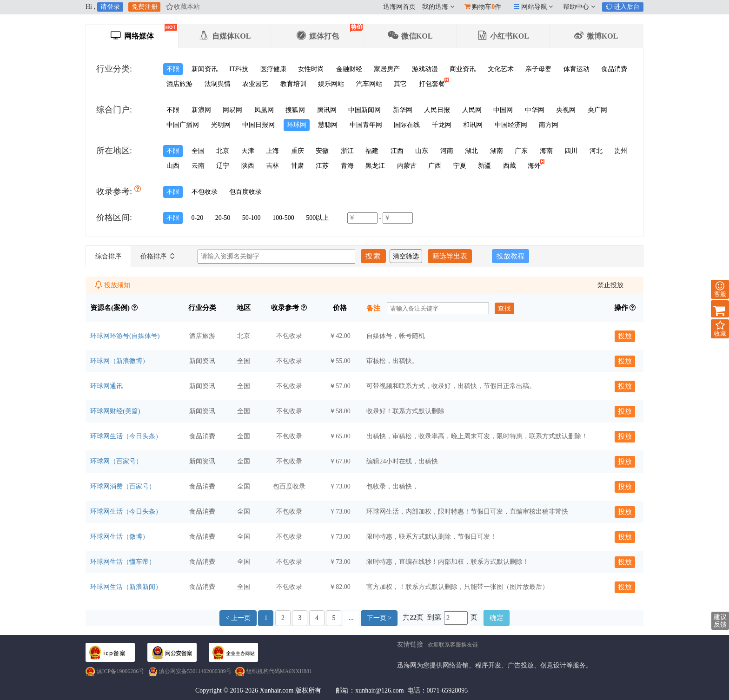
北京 (223, 151)
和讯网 (473, 125)
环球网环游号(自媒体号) (125, 336)
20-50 (223, 218)
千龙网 (442, 125)
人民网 (472, 110)
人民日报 (437, 110)
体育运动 (577, 69)
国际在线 (407, 125)
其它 (400, 84)
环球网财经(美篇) (115, 411)
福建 (372, 151)
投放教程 (510, 256)
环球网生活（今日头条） (126, 436)
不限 (173, 69)
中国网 (503, 110)
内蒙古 (407, 166)
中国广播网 (183, 125)
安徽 (322, 151)
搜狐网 (295, 110)
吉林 (272, 166)
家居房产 (387, 69)
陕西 (248, 166)
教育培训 (293, 84)
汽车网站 (369, 84)
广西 (435, 166)
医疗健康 (273, 69)
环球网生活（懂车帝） (123, 562)
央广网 (597, 110)
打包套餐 (434, 83)
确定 (497, 618)
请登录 (110, 7)
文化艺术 (501, 69)
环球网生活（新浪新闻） (126, 587)
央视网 (566, 110)
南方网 (549, 125)
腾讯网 (327, 110)
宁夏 (460, 166)
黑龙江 (375, 166)
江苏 (322, 166)
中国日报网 (258, 125)
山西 (173, 166)
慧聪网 (328, 125)
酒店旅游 (179, 84)
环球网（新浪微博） (119, 361)
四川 (571, 151)
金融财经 (349, 69)
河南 (447, 151)
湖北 (471, 151)
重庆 (298, 151)
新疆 (484, 166)
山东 (422, 151)
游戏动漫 (425, 69)
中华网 (535, 110)
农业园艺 (255, 84)
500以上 (317, 218)
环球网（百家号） (116, 461)
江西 (397, 151)
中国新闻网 (364, 110)
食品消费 (614, 69)
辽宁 (223, 166)
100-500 (283, 218)
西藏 (510, 166)
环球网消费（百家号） (123, 486)
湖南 (497, 151)
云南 (198, 166)
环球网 (297, 125)
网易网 (232, 110)
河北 (596, 151)
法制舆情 (218, 84)
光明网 (221, 125)
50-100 (252, 218)
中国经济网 (511, 125)
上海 (272, 151)
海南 (546, 151)
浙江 (347, 151)
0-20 (198, 218)
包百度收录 (245, 192)
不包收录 (205, 192)
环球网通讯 (106, 386)
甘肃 (298, 166)
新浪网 (201, 110)
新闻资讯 (205, 69)
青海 (347, 166)
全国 (198, 151)
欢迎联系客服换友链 (453, 645)
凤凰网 (264, 110)
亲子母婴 (538, 69)
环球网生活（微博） (119, 537)
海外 (536, 165)
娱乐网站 (331, 84)
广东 (521, 151)
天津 (248, 151)
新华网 (403, 110)
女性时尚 (311, 69)
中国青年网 (366, 125)
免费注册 (145, 7)
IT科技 (239, 69)
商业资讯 (463, 69)
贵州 (621, 151)
